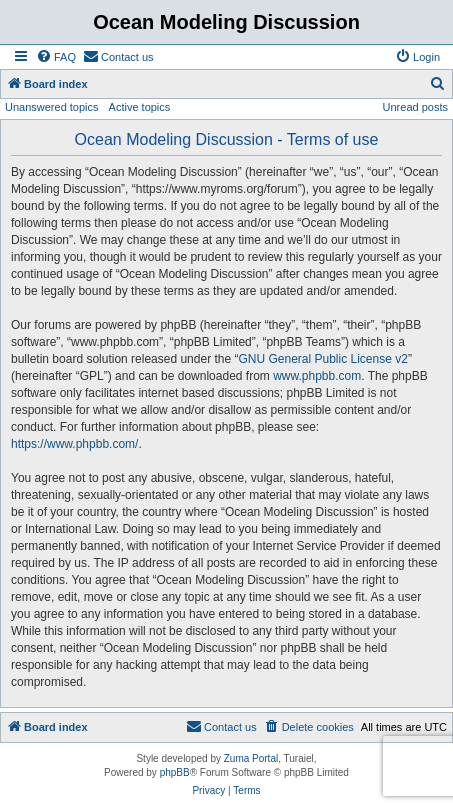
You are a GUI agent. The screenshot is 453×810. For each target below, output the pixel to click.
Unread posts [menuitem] (415, 107)
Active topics (140, 107)
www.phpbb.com (317, 376)
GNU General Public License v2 (322, 359)
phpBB (175, 772)
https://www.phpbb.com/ (74, 444)
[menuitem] (56, 57)
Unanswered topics (52, 107)
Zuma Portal (251, 758)
